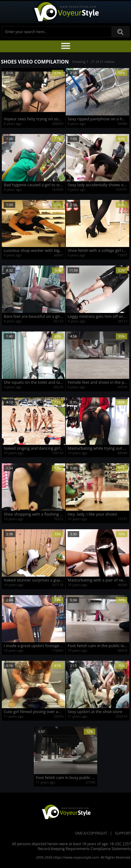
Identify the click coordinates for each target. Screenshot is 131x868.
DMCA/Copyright (91, 833)
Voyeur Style (65, 12)
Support (123, 833)
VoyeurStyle (65, 811)
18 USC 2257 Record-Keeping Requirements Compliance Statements (84, 846)
